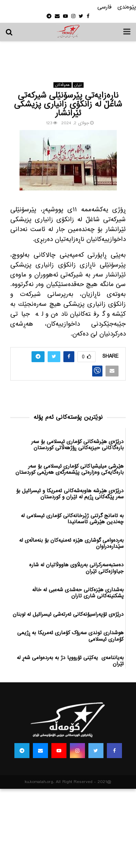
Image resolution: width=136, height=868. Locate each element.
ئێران (78, 85)
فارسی (104, 7)
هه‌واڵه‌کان (63, 85)
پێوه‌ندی (127, 7)
